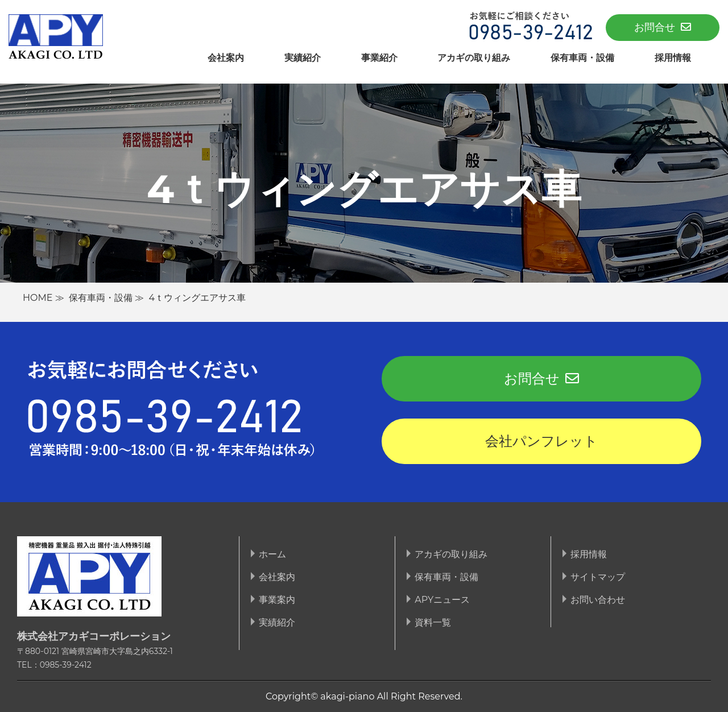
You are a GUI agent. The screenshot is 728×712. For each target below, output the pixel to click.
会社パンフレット (541, 441)
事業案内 (277, 600)
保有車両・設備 (582, 58)
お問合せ (663, 27)
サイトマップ (598, 577)
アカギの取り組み (474, 58)
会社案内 (226, 58)
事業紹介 (379, 58)
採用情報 (673, 58)
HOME (38, 298)
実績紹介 (303, 58)
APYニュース (442, 600)
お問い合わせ (598, 600)
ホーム (272, 554)
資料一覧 (433, 622)
